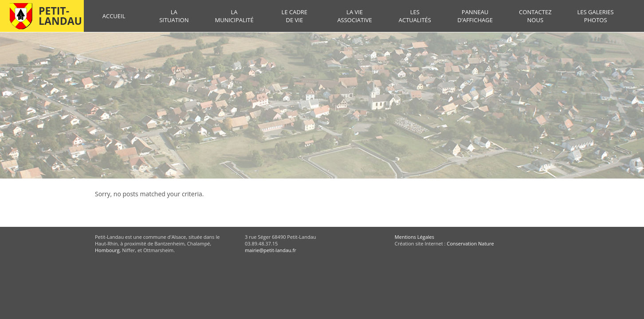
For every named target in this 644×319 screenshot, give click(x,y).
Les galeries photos (595, 16)
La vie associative (354, 16)
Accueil (114, 16)
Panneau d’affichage (475, 16)
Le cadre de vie (295, 16)
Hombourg (107, 250)
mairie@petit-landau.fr (271, 250)
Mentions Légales (414, 237)
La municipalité (234, 16)
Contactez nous (535, 16)
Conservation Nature (470, 243)
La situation (174, 16)
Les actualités (415, 16)
